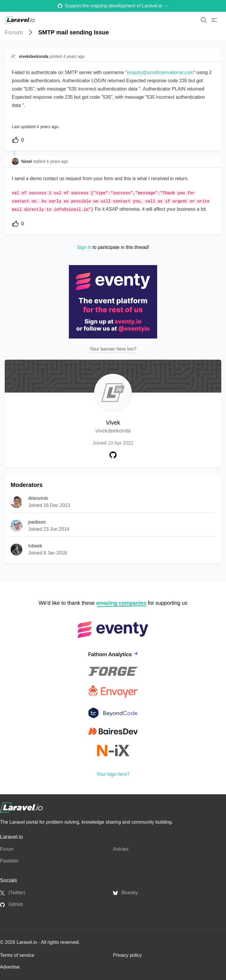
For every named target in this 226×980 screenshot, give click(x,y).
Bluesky (125, 893)
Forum (14, 32)
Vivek (113, 427)
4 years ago (57, 161)
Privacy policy (127, 955)
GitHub (11, 904)
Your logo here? (113, 774)
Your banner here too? (113, 349)
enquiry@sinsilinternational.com (160, 72)
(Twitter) (13, 893)
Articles (121, 849)
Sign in (84, 247)
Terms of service (17, 955)
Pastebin (9, 861)
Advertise (10, 967)
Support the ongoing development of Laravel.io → (113, 6)
